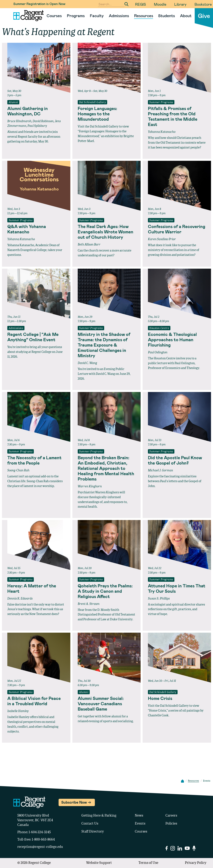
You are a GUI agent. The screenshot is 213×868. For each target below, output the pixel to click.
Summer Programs (161, 103)
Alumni (13, 103)
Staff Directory (93, 832)
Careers (171, 816)
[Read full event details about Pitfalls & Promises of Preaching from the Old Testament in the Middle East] (177, 116)
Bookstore (203, 4)
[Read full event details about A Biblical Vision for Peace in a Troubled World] (36, 701)
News (139, 816)
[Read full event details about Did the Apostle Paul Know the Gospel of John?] (177, 460)
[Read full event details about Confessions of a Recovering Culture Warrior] (177, 229)
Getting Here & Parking (99, 816)
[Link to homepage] (27, 16)
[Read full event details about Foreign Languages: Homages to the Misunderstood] (107, 114)
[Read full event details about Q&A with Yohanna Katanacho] (36, 229)
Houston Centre (159, 328)
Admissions (119, 16)
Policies (171, 824)
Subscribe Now (74, 802)
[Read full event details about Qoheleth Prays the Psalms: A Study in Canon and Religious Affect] (107, 591)
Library (180, 4)
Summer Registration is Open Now (39, 4)
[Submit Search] (126, 4)
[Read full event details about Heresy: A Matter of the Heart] (36, 588)
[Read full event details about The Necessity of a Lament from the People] (36, 460)
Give (204, 16)
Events (140, 824)
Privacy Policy (196, 863)
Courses (54, 16)
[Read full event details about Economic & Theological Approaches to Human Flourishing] (177, 340)
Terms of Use (148, 863)
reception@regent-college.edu (40, 847)
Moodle (160, 4)
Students (166, 16)
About (186, 16)
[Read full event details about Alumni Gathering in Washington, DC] (36, 111)
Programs (76, 16)
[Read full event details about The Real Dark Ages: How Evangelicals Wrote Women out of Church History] (107, 232)
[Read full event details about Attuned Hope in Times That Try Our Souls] (177, 588)
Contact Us (90, 824)
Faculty (97, 16)
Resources (144, 16)
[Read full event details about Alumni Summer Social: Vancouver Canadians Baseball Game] (107, 704)
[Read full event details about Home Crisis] (177, 698)
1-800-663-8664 (43, 840)
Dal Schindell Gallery (92, 103)
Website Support (99, 863)
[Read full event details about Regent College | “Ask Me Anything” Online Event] (36, 337)
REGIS (141, 4)
